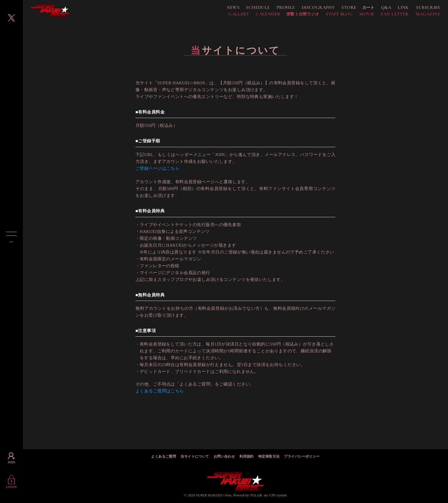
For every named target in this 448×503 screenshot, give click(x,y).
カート (362, 9)
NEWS (227, 9)
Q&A (380, 9)
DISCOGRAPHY (312, 9)
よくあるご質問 (164, 457)
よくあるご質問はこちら (160, 394)
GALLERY (232, 16)
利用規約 (247, 457)
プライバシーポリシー (302, 457)
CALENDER (261, 16)
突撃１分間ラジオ (296, 16)
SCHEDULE (251, 9)
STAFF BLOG (333, 16)
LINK (397, 9)
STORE (342, 9)
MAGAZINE (421, 16)
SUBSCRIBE (422, 9)
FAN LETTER (388, 16)
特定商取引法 (269, 457)
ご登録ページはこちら (157, 171)
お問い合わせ (224, 457)
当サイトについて (195, 457)
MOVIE (360, 16)
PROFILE (279, 9)
